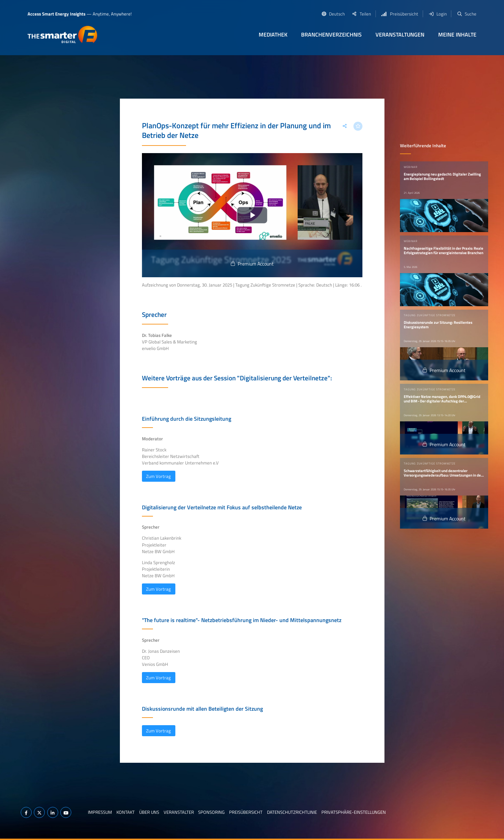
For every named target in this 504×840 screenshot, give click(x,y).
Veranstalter (179, 812)
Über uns (149, 812)
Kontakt (126, 812)
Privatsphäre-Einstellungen (354, 812)
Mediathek (273, 34)
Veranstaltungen (400, 34)
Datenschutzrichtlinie (292, 812)
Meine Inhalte (457, 34)
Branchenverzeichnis (331, 34)
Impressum (100, 812)
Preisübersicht (246, 812)
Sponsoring (211, 812)
